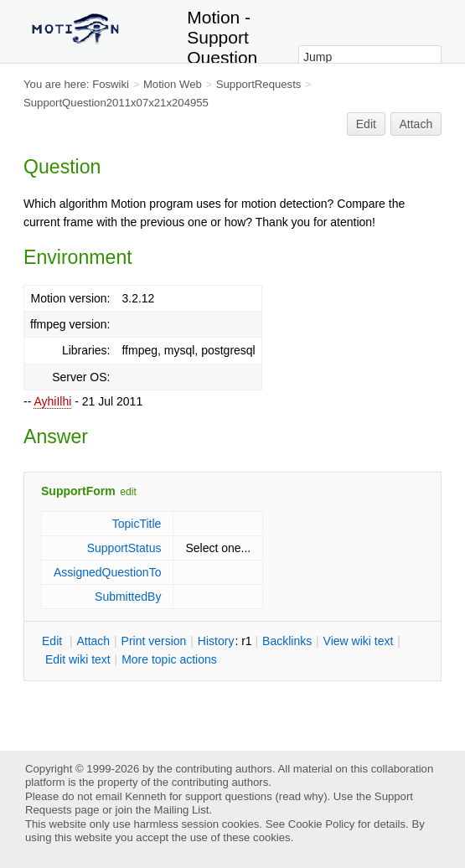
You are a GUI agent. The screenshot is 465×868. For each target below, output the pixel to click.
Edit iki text (78, 659)
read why (301, 796)
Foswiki (111, 84)
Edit (366, 124)
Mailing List (182, 810)
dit (54, 641)
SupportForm (78, 491)
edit (128, 492)
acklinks (287, 641)
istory (216, 641)
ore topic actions (169, 659)
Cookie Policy (322, 824)
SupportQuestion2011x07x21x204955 (116, 103)
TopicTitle (137, 524)
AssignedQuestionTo (107, 572)
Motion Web (173, 84)
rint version (154, 641)
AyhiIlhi (52, 401)
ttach (93, 641)
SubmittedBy (128, 597)
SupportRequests (259, 84)
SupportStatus (124, 548)
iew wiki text (359, 641)
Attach (416, 124)
